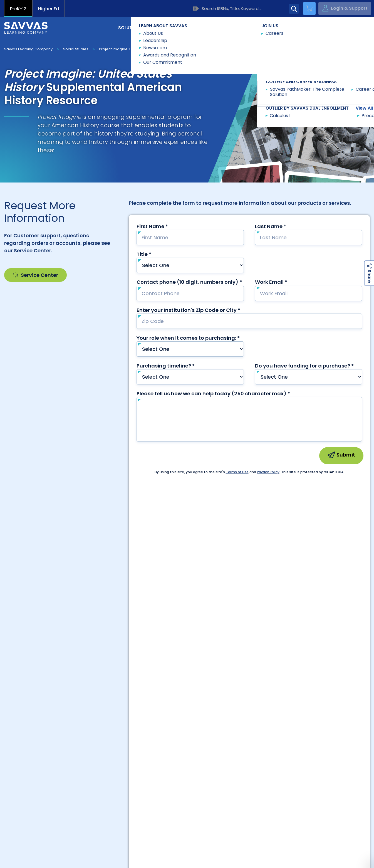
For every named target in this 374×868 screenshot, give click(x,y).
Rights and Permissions (186, 845)
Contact (346, 27)
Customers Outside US (151, 759)
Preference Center (187, 749)
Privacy (140, 845)
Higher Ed (49, 9)
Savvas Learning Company (28, 49)
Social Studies (76, 49)
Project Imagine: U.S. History (124, 49)
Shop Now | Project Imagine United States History (90, 813)
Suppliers (260, 749)
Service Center (35, 275)
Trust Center (333, 749)
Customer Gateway (41, 749)
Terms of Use (238, 845)
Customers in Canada (224, 759)
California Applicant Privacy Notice (81, 845)
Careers (114, 749)
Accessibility (18, 845)
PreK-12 (18, 9)
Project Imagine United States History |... (181, 813)
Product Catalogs (77, 759)
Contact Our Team (187, 670)
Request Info (171, 49)
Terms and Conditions (289, 845)
